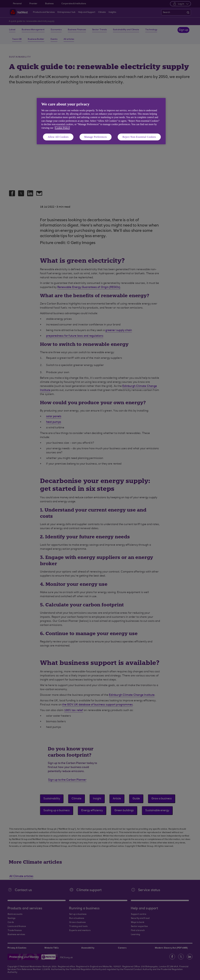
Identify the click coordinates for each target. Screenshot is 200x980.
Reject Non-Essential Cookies (139, 137)
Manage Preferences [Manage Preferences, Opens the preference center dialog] (96, 137)
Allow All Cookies (58, 137)
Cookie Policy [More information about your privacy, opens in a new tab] (62, 128)
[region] (101, 121)
